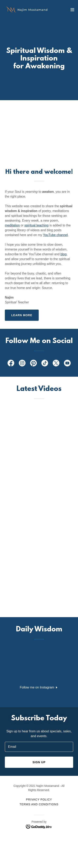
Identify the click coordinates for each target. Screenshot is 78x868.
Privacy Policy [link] (39, 799)
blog (63, 254)
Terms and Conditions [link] (39, 804)
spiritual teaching (36, 225)
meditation (12, 225)
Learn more (22, 315)
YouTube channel (55, 235)
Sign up (39, 762)
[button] (72, 10)
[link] (26, 10)
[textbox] (39, 747)
